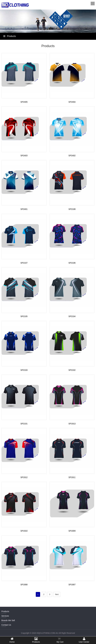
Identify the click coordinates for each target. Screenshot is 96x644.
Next (57, 594)
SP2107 (24, 263)
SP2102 (72, 370)
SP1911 (72, 477)
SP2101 (24, 424)
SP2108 (72, 209)
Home (12, 640)
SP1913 (72, 424)
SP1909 (72, 531)
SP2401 (24, 209)
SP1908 (24, 585)
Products (36, 640)
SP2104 (72, 316)
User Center (84, 640)
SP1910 (24, 531)
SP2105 (24, 316)
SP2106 (72, 263)
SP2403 (24, 156)
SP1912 (24, 477)
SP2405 (24, 102)
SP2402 (72, 156)
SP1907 (72, 585)
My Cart (59, 640)
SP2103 (24, 370)
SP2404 (72, 102)
